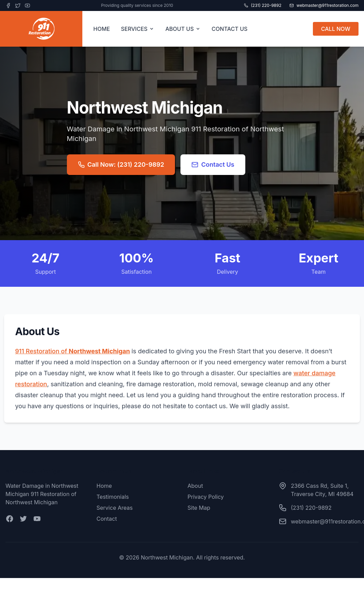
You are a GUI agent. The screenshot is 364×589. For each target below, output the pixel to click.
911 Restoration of (73, 351)
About (195, 486)
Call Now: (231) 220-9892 (121, 164)
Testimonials (113, 497)
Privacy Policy (206, 497)
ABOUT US (183, 29)
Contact (107, 519)
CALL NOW (336, 29)
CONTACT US (230, 29)
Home (104, 486)
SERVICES (138, 29)
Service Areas (114, 508)
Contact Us (213, 164)
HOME (102, 29)
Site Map (199, 508)
